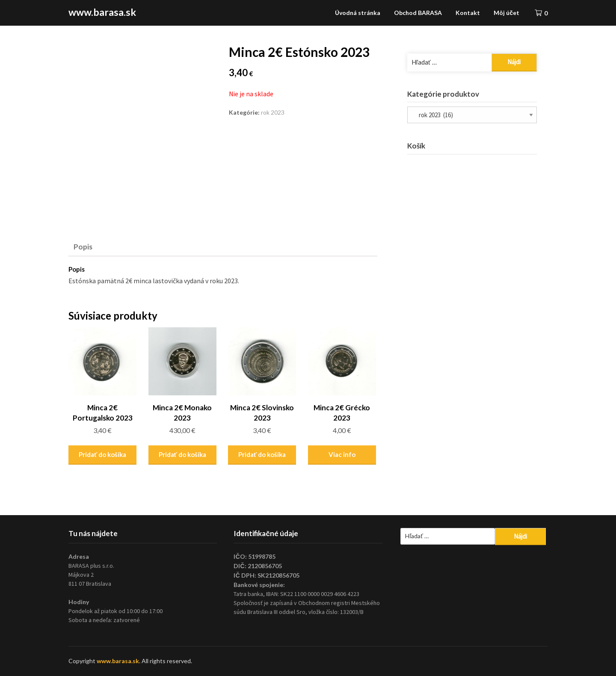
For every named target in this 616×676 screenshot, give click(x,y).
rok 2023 (273, 112)
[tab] (83, 247)
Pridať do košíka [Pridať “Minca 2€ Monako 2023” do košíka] (182, 454)
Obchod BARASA (418, 13)
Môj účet (506, 13)
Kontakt (468, 13)
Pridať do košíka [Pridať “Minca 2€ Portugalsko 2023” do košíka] (102, 454)
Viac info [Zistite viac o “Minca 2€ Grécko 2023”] (342, 454)
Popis (83, 247)
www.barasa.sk (102, 12)
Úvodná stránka (358, 13)
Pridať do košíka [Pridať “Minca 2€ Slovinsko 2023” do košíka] (262, 454)
